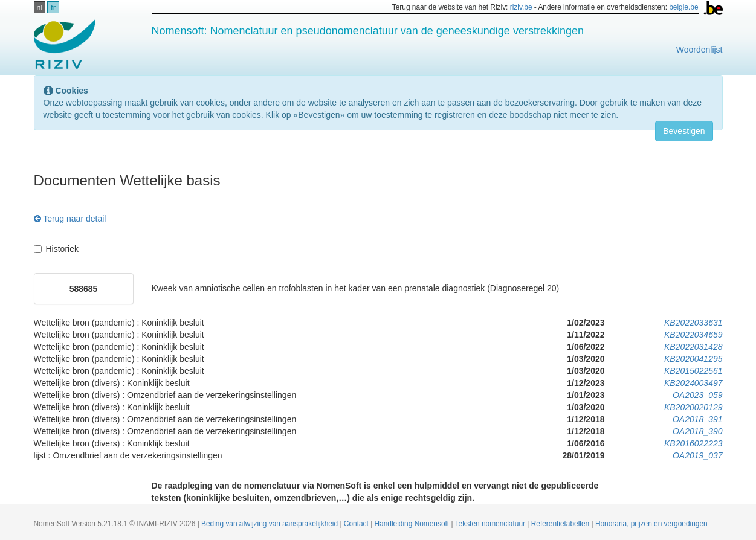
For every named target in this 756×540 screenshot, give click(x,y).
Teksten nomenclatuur (491, 524)
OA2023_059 (698, 395)
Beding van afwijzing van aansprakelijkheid (270, 524)
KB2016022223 (693, 443)
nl (39, 8)
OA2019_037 (698, 455)
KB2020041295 (693, 359)
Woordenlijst (699, 50)
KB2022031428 (693, 347)
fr (53, 8)
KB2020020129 (693, 407)
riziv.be (521, 7)
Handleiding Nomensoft (413, 524)
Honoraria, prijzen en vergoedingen (651, 524)
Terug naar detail (70, 219)
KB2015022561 (693, 371)
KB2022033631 (693, 323)
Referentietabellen (561, 524)
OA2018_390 (698, 431)
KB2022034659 (693, 335)
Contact (357, 524)
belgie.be (683, 7)
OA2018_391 (698, 419)
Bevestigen (684, 131)
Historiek (56, 249)
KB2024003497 (693, 383)
